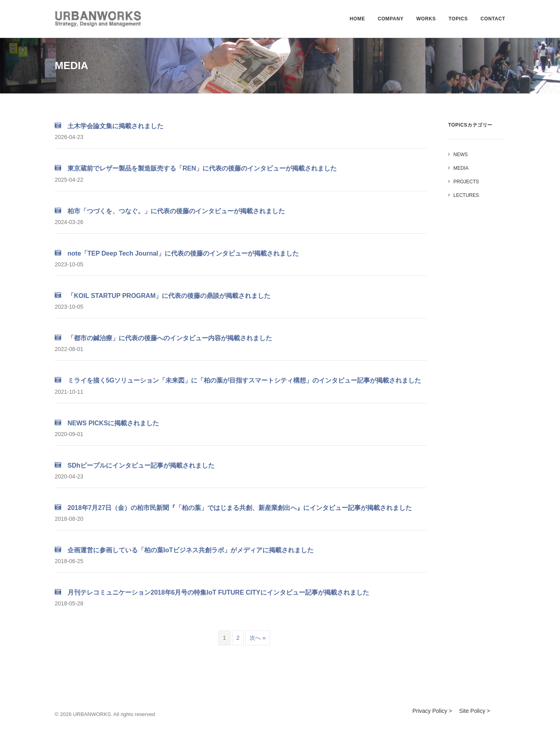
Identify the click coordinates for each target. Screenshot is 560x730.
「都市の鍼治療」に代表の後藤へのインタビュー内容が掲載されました (163, 338)
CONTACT (493, 19)
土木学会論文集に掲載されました (109, 126)
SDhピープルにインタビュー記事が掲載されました (135, 465)
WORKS (426, 19)
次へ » (258, 638)
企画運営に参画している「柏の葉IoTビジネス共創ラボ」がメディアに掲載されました (184, 550)
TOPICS (458, 19)
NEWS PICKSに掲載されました (107, 423)
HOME (357, 19)
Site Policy (472, 711)
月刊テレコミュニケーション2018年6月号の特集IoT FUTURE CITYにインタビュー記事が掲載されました (212, 592)
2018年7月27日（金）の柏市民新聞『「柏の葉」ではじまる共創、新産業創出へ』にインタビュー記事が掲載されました (233, 508)
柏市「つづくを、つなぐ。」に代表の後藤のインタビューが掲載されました (170, 211)
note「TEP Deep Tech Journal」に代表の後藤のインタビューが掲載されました (177, 253)
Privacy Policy (430, 711)
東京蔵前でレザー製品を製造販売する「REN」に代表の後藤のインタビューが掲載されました (196, 168)
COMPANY (391, 19)
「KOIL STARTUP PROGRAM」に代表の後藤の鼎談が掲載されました (163, 296)
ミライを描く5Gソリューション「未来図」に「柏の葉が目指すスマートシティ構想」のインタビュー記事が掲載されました (238, 380)
